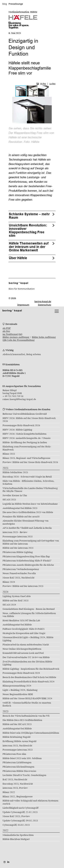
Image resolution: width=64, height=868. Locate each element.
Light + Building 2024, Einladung (20, 690)
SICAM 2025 (9, 500)
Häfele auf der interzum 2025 (18, 548)
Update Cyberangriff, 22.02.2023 (20, 812)
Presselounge (16, 4)
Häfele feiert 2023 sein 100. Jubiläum (22, 758)
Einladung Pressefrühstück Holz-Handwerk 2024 (29, 682)
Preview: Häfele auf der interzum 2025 (23, 586)
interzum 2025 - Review (15, 532)
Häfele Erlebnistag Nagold (16, 737)
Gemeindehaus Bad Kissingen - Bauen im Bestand (29, 609)
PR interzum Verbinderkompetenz (21, 569)
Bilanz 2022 (9, 792)
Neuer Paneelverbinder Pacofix (19, 573)
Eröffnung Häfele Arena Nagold (19, 741)
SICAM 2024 (9, 605)
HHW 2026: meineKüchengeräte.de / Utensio (27, 438)
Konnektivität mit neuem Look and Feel (23, 653)
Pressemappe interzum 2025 (18, 537)
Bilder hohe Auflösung (44, 337)
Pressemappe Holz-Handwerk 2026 (21, 425)
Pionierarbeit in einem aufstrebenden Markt (26, 645)
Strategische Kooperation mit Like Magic (24, 633)
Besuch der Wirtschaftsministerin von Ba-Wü (26, 716)
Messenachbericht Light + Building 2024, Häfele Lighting (28, 639)
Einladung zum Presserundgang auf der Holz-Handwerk (27, 448)
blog (5, 4)
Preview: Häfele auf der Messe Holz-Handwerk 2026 (30, 462)
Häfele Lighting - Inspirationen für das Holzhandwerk (31, 669)
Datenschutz (45, 305)
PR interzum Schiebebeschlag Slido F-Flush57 (27, 561)
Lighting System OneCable (17, 596)
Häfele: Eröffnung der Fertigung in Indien (25, 443)
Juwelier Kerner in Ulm (15, 496)
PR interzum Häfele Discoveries (19, 771)
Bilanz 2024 (9, 582)
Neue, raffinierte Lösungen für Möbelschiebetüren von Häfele (29, 615)
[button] (32, 91)
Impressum (23, 305)
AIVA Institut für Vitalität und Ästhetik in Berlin (27, 528)
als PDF (7, 328)
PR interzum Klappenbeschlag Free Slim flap (26, 557)
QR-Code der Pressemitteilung (19, 340)
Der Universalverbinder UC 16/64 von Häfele (26, 657)
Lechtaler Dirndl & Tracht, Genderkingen (24, 775)
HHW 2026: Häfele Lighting (17, 430)
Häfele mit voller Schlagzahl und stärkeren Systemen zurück (30, 802)
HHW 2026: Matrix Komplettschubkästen (24, 434)
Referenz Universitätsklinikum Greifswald (25, 414)
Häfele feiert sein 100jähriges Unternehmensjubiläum (31, 733)
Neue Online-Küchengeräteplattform (22, 649)
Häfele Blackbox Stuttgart (16, 839)
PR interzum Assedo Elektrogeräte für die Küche (28, 565)
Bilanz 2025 (9, 454)
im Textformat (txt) (12, 334)
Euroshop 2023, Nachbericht (18, 784)
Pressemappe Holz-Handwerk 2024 (21, 673)
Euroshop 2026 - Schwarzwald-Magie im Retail (27, 477)
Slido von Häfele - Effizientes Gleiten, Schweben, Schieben (29, 483)
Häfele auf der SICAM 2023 (17, 724)
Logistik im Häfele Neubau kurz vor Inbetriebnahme (30, 504)
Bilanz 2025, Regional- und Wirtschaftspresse (26, 458)
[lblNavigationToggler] (57, 311)
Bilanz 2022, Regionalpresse (18, 797)
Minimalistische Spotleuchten (18, 835)
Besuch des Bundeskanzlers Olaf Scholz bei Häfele (29, 677)
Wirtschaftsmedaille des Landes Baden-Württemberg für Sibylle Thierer (30, 490)
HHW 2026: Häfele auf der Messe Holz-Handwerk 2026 (29, 420)
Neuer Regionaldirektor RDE (18, 694)
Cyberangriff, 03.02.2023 (16, 825)
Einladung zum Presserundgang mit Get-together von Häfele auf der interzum (31, 542)
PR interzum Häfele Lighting (18, 552)
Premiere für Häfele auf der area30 (21, 517)
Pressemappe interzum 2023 (18, 750)
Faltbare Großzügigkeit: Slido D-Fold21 (24, 629)
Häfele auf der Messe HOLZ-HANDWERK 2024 (27, 699)
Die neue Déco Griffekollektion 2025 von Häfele (28, 512)
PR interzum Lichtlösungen (17, 763)
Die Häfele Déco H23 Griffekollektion (22, 720)
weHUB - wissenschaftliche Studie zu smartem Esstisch (27, 704)
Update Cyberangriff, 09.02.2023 (20, 821)
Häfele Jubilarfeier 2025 (15, 472)
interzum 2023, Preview (15, 788)
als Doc (6, 331)
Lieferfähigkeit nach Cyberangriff (20, 808)
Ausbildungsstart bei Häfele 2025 (20, 508)
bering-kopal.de (43, 301)
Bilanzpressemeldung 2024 (17, 686)
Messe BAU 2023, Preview (16, 816)
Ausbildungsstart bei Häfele (17, 625)
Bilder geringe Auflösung (16, 337)
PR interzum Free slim (14, 754)
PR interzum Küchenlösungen (18, 767)
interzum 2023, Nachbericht (17, 746)
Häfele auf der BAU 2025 (16, 601)
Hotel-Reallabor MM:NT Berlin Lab (21, 621)
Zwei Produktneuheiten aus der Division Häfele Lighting (27, 663)
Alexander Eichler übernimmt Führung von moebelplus (26, 522)
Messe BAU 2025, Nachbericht (18, 578)
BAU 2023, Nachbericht (15, 780)
